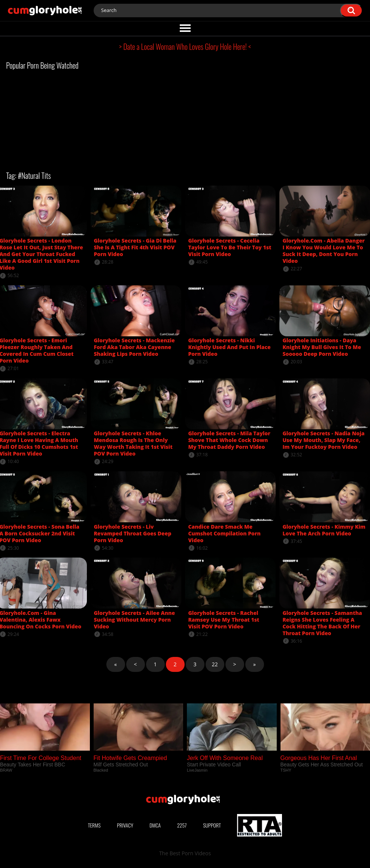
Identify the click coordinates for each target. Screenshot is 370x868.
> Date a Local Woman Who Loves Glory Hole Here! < (185, 46)
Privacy (125, 825)
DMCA (155, 825)
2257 (182, 825)
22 (215, 664)
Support (212, 825)
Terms (94, 825)
